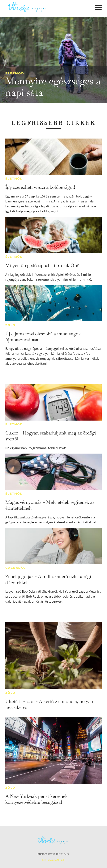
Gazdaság (16, 568)
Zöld (10, 325)
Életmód (15, 73)
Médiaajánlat (53, 860)
